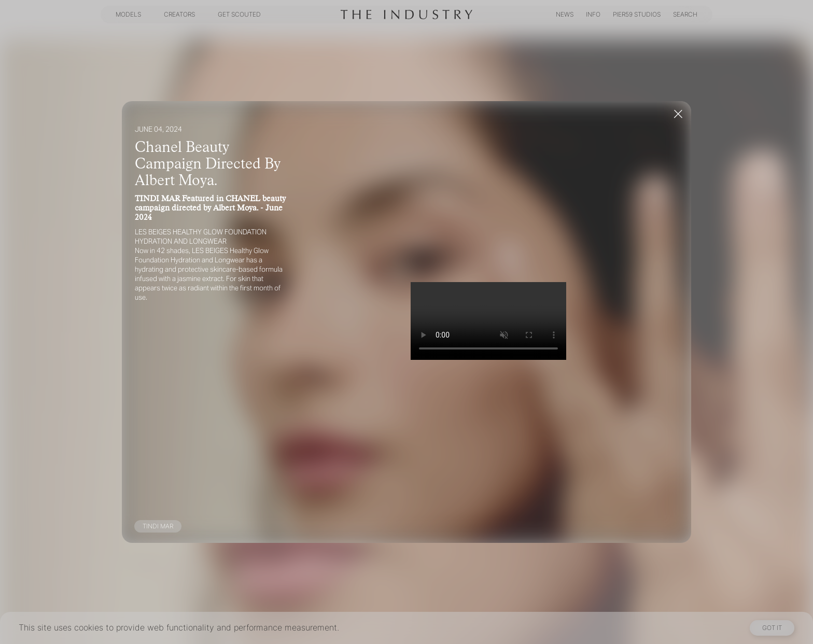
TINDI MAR (158, 526)
